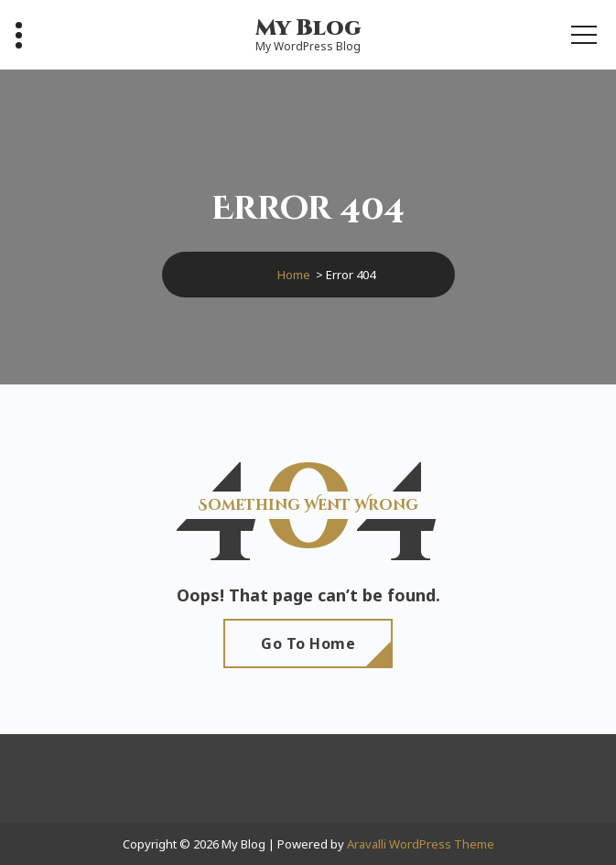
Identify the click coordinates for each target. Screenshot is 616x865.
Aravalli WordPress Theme (421, 844)
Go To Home (308, 643)
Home (294, 275)
